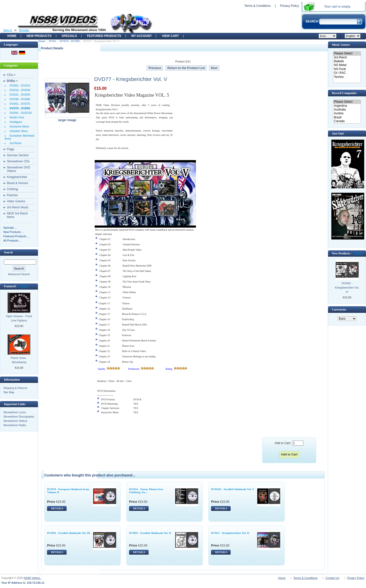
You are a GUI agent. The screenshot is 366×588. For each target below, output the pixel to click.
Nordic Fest (16, 117)
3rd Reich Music (18, 207)
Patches (12, 195)
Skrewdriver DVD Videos (18, 169)
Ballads (347, 61)
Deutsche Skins (19, 126)
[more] (23, 286)
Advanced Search (19, 274)
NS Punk (347, 69)
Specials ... (10, 228)
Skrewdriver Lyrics (15, 412)
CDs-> (11, 75)
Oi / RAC (347, 73)
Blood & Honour (18, 183)
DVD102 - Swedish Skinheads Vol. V (233, 489)
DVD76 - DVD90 (70, 41)
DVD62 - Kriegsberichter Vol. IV (347, 288)
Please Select (347, 53)
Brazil (347, 117)
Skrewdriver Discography (19, 417)
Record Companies (344, 93)
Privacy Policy (289, 6)
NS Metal (347, 65)
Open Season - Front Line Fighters (19, 318)
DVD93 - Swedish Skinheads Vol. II (150, 533)
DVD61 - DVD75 (19, 104)
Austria (347, 113)
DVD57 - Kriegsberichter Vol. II (230, 533)
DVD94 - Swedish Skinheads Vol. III (69, 533)
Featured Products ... (16, 236)
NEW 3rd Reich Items (17, 215)
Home (12, 36)
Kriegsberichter (17, 177)
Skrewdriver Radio (15, 425)
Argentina (347, 106)
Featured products (104, 36)
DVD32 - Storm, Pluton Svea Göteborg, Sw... (146, 491)
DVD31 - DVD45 (19, 95)
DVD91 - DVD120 (20, 113)
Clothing (12, 189)
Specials (69, 36)
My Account (142, 36)
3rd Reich (15, 143)
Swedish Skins (18, 131)
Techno (347, 77)
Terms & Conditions (257, 6)
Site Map (9, 392)
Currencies (339, 310)
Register (24, 30)
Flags (11, 149)
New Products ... (14, 232)
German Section (18, 155)
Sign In (8, 30)
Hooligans (15, 122)
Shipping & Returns (15, 388)
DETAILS (57, 508)
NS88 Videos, (33, 578)
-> (12, 81)
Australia (347, 110)
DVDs (52, 41)
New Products (39, 36)
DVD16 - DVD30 (19, 90)
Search (8, 252)
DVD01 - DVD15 (19, 85)
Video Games (16, 201)
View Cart (170, 36)
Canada (347, 121)
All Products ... (12, 241)
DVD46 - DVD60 (19, 99)
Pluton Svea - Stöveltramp (19, 360)
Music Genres (341, 45)
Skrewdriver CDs (18, 161)
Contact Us (332, 578)
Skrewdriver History (15, 421)
